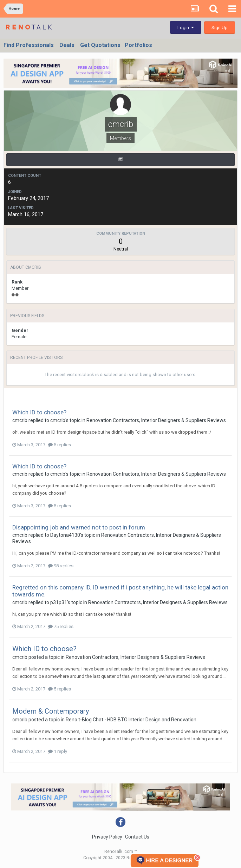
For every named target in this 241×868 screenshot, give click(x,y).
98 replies (61, 566)
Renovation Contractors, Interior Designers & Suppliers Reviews (156, 420)
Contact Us (137, 837)
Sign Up (220, 28)
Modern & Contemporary (51, 711)
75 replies (61, 626)
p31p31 (59, 602)
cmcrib (20, 420)
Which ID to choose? (39, 412)
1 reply (58, 751)
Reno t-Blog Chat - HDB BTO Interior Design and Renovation (131, 720)
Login (186, 28)
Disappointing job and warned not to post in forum (79, 527)
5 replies (60, 445)
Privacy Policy (107, 837)
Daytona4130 (65, 535)
